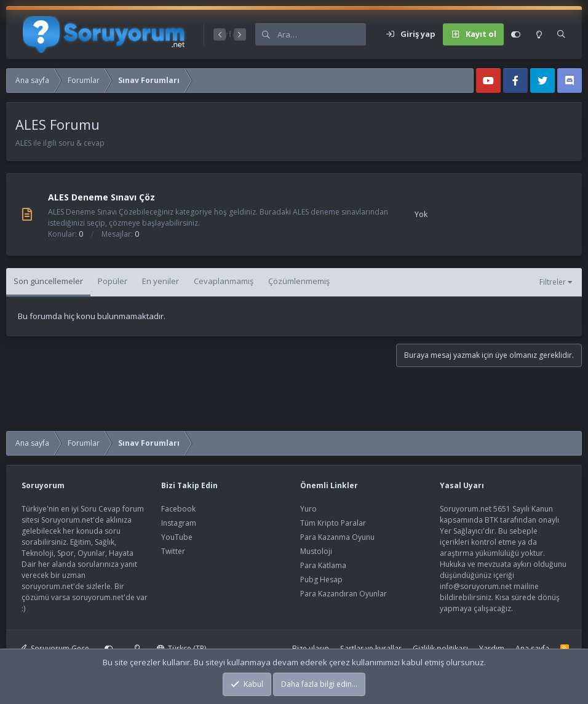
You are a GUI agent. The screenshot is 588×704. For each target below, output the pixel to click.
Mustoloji (316, 551)
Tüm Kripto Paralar (333, 523)
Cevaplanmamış (224, 281)
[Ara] (322, 34)
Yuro (308, 509)
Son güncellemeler (48, 281)
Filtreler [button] (553, 282)
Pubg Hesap (321, 579)
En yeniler (161, 281)
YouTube (177, 537)
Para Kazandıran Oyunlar (344, 594)
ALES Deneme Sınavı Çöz (101, 197)
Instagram (179, 523)
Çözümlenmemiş (299, 281)
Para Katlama (323, 565)
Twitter (173, 551)
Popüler (113, 281)
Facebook (178, 509)
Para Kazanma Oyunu (337, 537)
